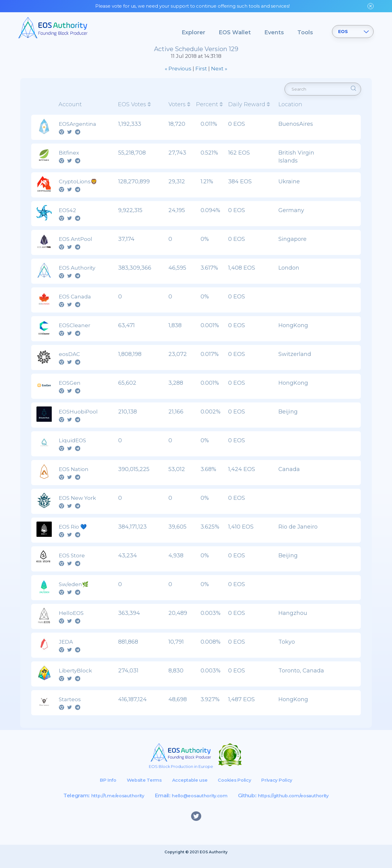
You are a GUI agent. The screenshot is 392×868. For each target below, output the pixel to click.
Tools (305, 32)
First (201, 73)
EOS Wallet (235, 32)
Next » (219, 73)
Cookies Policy (238, 788)
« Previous (178, 73)
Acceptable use (188, 788)
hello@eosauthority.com (198, 804)
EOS (343, 32)
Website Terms (138, 788)
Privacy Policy (286, 788)
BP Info (98, 788)
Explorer (193, 32)
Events (274, 32)
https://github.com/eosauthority (302, 804)
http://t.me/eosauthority (107, 804)
